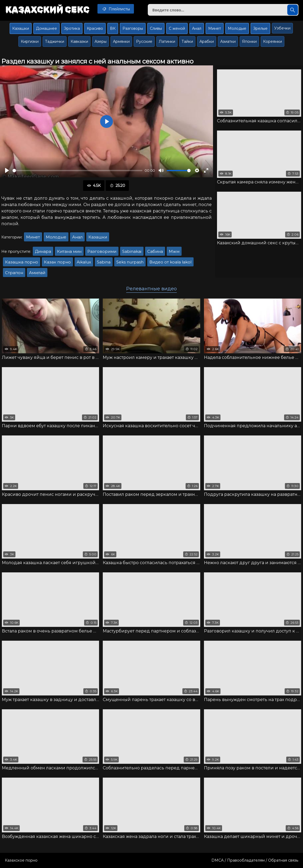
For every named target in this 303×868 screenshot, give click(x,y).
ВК (113, 28)
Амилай (37, 273)
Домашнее (46, 28)
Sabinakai (132, 251)
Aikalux (84, 262)
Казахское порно (21, 860)
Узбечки (282, 28)
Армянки (121, 41)
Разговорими (102, 251)
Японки (249, 41)
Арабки (207, 41)
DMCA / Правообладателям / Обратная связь (255, 860)
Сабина (155, 251)
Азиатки (228, 41)
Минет (215, 28)
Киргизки (30, 41)
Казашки (21, 28)
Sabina (104, 262)
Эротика (72, 28)
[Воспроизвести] (7, 170)
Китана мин (69, 251)
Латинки (167, 41)
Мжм (174, 251)
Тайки (187, 41)
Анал (197, 28)
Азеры (101, 41)
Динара (43, 251)
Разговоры (133, 28)
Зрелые (260, 28)
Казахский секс (47, 9)
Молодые (237, 28)
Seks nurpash (130, 262)
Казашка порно (22, 262)
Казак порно (57, 262)
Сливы (156, 28)
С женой (177, 28)
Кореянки (273, 41)
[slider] (77, 171)
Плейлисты (116, 9)
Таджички (55, 41)
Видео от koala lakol (170, 262)
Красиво (95, 28)
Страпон (14, 273)
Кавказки (79, 41)
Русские (144, 41)
